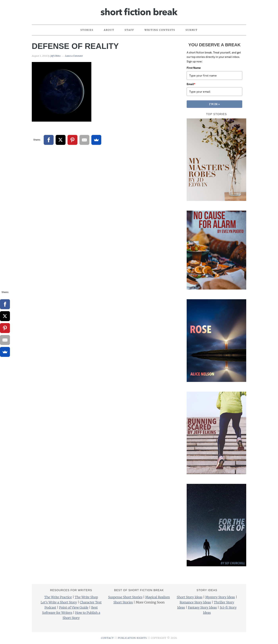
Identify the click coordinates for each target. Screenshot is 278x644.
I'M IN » (215, 104)
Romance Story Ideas (195, 602)
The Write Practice (58, 597)
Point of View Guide (74, 607)
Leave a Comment (74, 56)
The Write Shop (86, 597)
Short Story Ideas (190, 597)
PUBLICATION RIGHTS (132, 638)
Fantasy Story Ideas (202, 607)
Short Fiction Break (139, 11)
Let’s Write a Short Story (59, 602)
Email (191, 84)
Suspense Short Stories (125, 597)
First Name (194, 68)
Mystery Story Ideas (220, 597)
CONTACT (107, 638)
